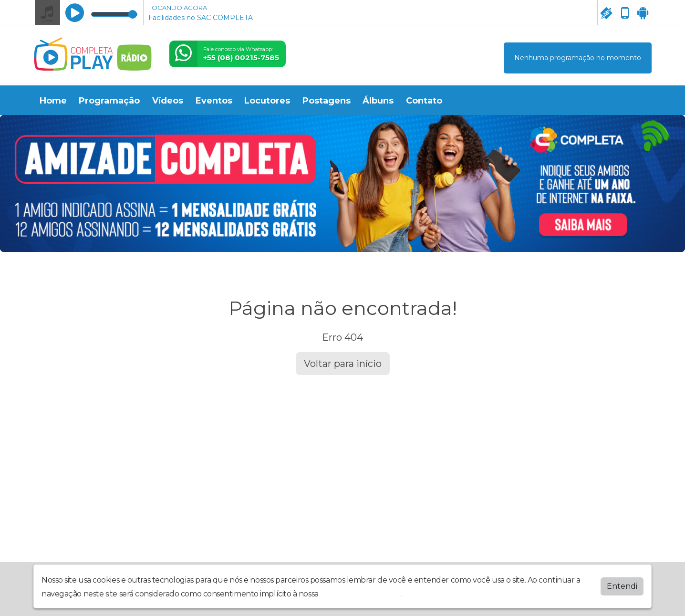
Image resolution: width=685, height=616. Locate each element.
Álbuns (378, 101)
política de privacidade (361, 592)
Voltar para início (343, 364)
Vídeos (168, 101)
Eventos (214, 101)
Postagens (327, 101)
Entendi (622, 584)
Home (53, 101)
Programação (109, 101)
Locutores (267, 101)
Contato (424, 101)
